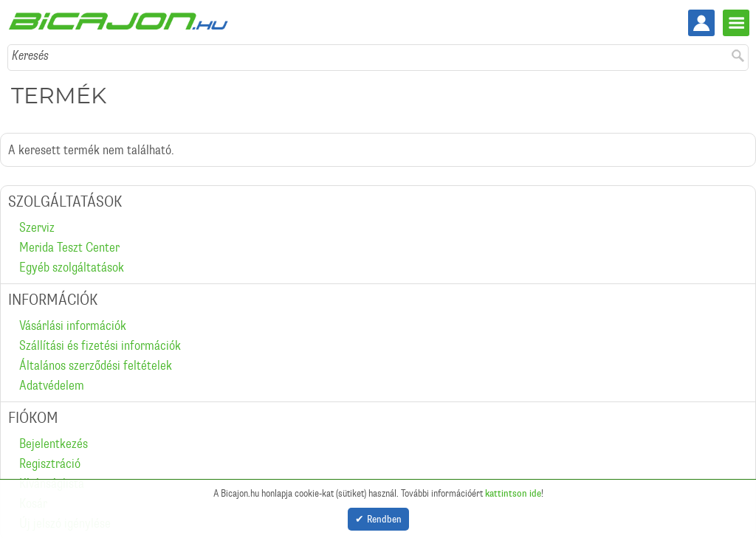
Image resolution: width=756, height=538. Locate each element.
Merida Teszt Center (69, 247)
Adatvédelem (52, 385)
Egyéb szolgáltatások (72, 267)
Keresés (30, 55)
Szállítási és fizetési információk (100, 345)
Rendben (384, 517)
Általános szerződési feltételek (96, 365)
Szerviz (37, 227)
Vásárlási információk (73, 325)
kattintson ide (513, 490)
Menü (736, 23)
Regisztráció (50, 463)
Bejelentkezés (54, 444)
